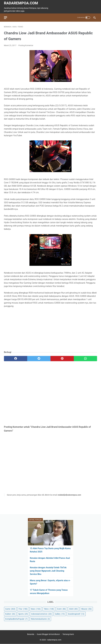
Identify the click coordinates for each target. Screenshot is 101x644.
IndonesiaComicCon (41, 614)
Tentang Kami (68, 634)
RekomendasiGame (40, 619)
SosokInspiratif (76, 614)
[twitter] (39, 359)
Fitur (23, 609)
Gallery (60, 614)
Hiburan (86, 609)
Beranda (31, 634)
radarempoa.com (21, 3)
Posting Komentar (26, 45)
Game (10, 609)
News (36, 609)
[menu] (6, 18)
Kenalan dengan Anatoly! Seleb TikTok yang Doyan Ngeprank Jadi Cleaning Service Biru (48, 571)
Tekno (49, 609)
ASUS (73, 609)
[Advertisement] (50, 329)
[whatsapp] (85, 359)
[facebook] (16, 359)
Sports (23, 614)
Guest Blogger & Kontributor (48, 634)
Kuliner (10, 614)
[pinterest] (62, 359)
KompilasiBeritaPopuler (16, 619)
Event (61, 609)
